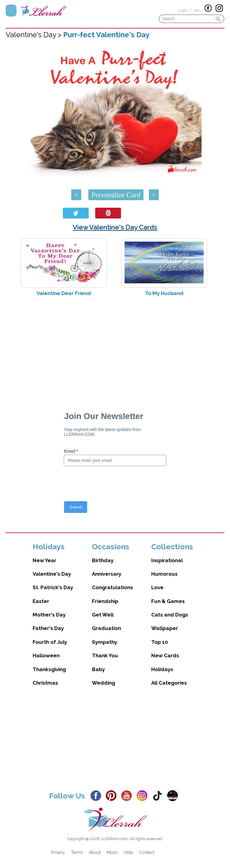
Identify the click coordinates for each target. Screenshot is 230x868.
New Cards (165, 656)
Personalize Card (116, 195)
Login (183, 10)
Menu (11, 11)
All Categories (169, 683)
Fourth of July (50, 642)
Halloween (46, 656)
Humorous (164, 574)
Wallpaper (165, 628)
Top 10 (160, 642)
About (95, 852)
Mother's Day (49, 615)
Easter (41, 601)
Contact (147, 852)
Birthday (103, 560)
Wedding (103, 683)
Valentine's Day (52, 574)
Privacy (58, 852)
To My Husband (164, 293)
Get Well (103, 615)
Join (197, 10)
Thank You (105, 656)
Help (129, 852)
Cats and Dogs (170, 615)
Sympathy (105, 642)
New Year (44, 560)
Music (112, 852)
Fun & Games (168, 601)
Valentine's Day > (34, 35)
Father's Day (48, 628)
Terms (77, 852)
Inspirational (167, 560)
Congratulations (112, 587)
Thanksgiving (49, 669)
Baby (98, 669)
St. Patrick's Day (53, 587)
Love (157, 587)
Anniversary (107, 574)
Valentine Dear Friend (64, 293)
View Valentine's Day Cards (115, 227)
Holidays (162, 669)
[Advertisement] (115, 349)
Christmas (45, 683)
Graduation (106, 628)
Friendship (105, 601)
